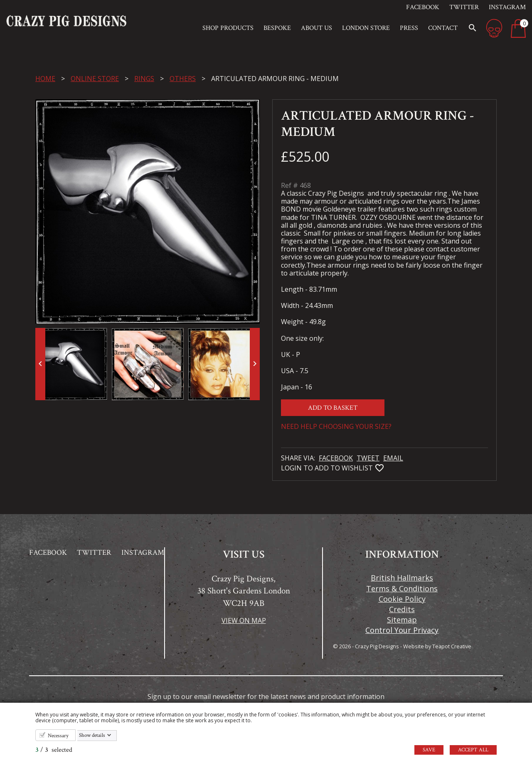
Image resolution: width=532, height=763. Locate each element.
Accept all (473, 750)
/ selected (54, 750)
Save (429, 750)
